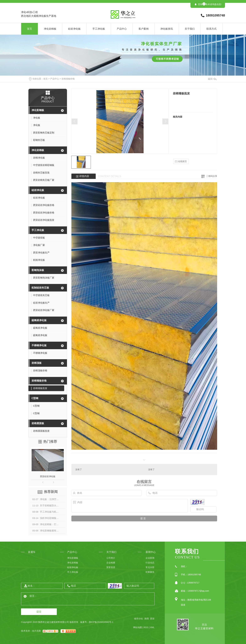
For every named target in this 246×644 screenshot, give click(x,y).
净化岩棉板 (50, 29)
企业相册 (111, 563)
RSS (146, 627)
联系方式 (211, 29)
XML (152, 627)
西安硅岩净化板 (48, 476)
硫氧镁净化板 (39, 320)
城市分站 (138, 619)
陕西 (147, 619)
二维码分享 (212, 176)
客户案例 (144, 29)
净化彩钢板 (38, 110)
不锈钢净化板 (39, 345)
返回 (212, 79)
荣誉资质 (111, 567)
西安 (152, 619)
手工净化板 (99, 29)
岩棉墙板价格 (68, 79)
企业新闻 (150, 558)
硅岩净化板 (74, 29)
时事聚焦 (150, 572)
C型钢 (35, 398)
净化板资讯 (167, 29)
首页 (29, 29)
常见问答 (150, 567)
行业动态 (150, 563)
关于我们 (190, 29)
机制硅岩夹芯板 (40, 288)
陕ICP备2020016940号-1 (101, 622)
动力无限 (36, 631)
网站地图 (138, 627)
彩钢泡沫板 (38, 270)
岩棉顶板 (37, 363)
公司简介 (111, 558)
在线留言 (181, 161)
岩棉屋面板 (38, 423)
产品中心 (122, 29)
